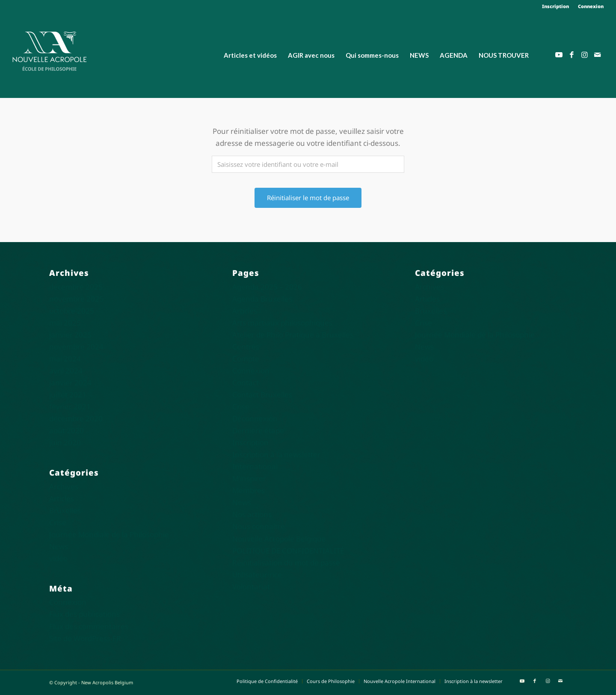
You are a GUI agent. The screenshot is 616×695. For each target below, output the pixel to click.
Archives (64, 486)
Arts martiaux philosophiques (282, 323)
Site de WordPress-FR (85, 638)
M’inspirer (249, 478)
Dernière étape (258, 430)
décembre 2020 (76, 418)
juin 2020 (65, 442)
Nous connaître (259, 526)
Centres (246, 347)
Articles (62, 498)
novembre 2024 (76, 347)
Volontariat (251, 587)
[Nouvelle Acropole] (49, 50)
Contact (246, 383)
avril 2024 (66, 371)
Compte (246, 359)
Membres (249, 490)
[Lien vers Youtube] (559, 55)
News (59, 546)
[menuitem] (556, 6)
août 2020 (67, 430)
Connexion (591, 6)
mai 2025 (65, 323)
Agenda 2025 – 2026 (267, 287)
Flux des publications (84, 614)
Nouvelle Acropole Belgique (279, 539)
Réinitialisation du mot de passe (286, 563)
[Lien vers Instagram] (584, 55)
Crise (58, 522)
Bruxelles (65, 510)
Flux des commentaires (89, 626)
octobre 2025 (72, 311)
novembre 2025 (76, 299)
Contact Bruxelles (262, 395)
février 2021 (70, 407)
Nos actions (252, 514)
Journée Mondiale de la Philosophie (109, 534)
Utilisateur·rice (257, 575)
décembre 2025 (76, 287)
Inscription (555, 6)
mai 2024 (65, 359)
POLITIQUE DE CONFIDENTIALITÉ (288, 551)
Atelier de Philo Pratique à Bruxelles (293, 335)
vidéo (58, 558)
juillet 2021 (68, 395)
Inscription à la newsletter (276, 454)
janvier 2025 (70, 335)
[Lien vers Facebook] (572, 55)
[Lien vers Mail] (597, 55)
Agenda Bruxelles (262, 299)
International (255, 466)
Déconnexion (255, 418)
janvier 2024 (70, 383)
